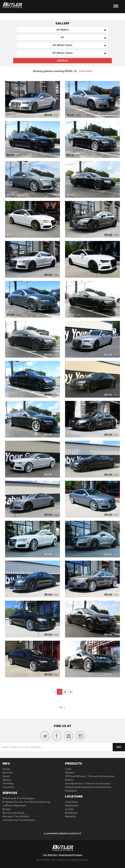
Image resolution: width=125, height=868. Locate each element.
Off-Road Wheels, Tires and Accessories (90, 776)
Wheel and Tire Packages (18, 798)
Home (6, 769)
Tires (68, 769)
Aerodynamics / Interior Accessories (88, 784)
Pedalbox (71, 791)
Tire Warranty (50, 855)
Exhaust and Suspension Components (88, 787)
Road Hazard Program (71, 855)
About (6, 776)
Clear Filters (86, 71)
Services (8, 773)
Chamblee (71, 802)
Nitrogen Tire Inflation (16, 816)
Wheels (70, 773)
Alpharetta (72, 806)
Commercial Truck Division (19, 820)
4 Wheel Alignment (14, 806)
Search (62, 61)
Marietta (70, 816)
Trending (8, 784)
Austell (69, 809)
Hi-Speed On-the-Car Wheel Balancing (26, 802)
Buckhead (71, 813)
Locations (9, 787)
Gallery (7, 780)
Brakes (7, 809)
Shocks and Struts (13, 813)
